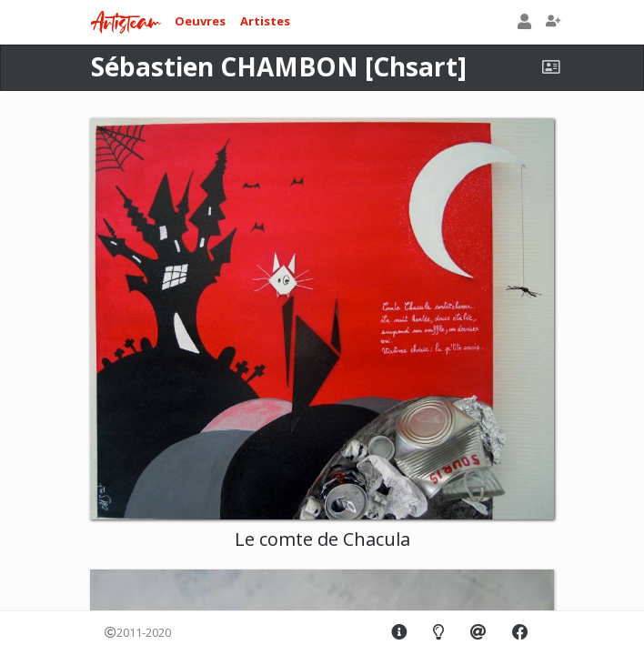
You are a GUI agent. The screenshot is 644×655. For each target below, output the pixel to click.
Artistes (265, 21)
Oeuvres (200, 21)
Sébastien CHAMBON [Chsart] (279, 66)
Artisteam (126, 23)
